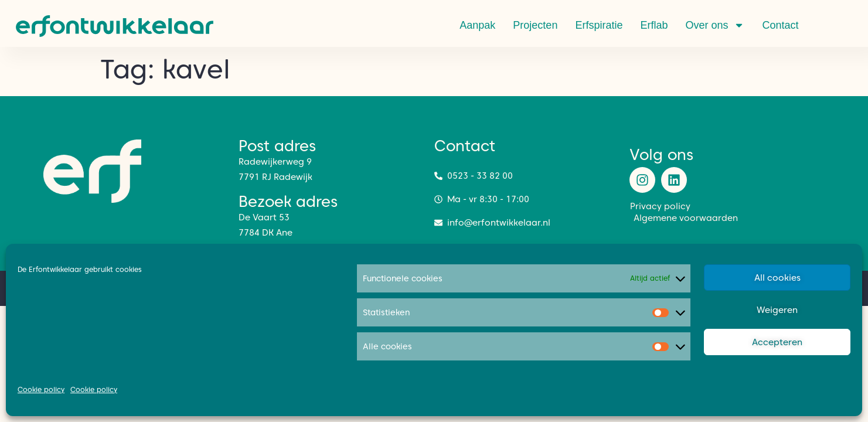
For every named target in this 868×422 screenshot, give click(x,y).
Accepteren (777, 342)
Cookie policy (41, 389)
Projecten (535, 25)
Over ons (715, 25)
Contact (780, 25)
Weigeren (777, 310)
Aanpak (477, 25)
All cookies (777, 278)
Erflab (654, 25)
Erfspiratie (599, 25)
